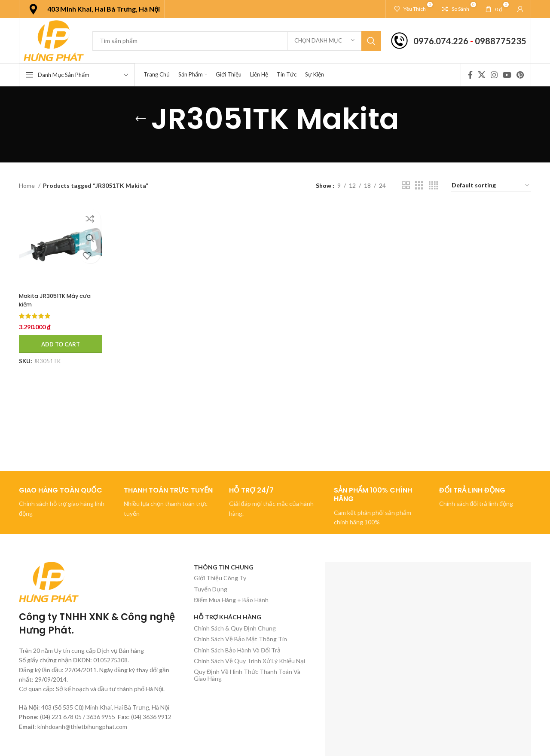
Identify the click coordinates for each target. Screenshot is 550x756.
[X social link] (482, 75)
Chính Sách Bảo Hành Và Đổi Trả (237, 650)
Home (27, 185)
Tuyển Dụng (211, 589)
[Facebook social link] (470, 75)
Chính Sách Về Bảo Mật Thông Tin (240, 639)
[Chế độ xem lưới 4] (433, 185)
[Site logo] (54, 40)
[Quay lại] (141, 119)
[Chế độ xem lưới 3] (419, 185)
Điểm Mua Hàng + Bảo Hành (231, 600)
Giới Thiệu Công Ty (220, 578)
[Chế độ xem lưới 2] (406, 185)
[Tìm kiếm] (237, 41)
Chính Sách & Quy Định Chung (235, 628)
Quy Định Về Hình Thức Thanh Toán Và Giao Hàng (247, 675)
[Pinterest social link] (520, 75)
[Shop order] (491, 186)
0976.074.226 (441, 41)
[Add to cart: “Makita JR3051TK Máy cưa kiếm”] (61, 344)
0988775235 (501, 41)
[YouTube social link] (507, 75)
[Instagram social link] (494, 75)
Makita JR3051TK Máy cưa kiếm (59, 300)
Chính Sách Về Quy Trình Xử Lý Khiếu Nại (249, 661)
